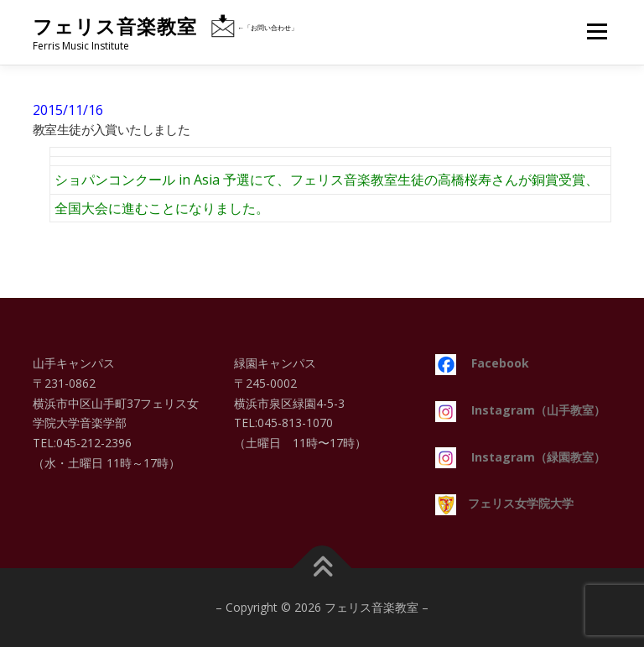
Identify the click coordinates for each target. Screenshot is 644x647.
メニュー (597, 31)
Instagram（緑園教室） (520, 457)
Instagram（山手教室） (520, 410)
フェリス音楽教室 (115, 26)
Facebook (482, 363)
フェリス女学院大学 (504, 503)
